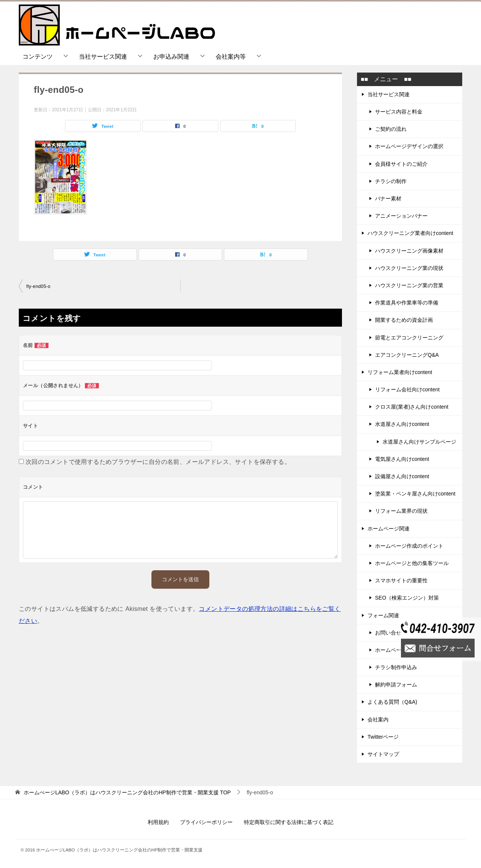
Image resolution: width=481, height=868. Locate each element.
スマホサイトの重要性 (401, 580)
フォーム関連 (383, 615)
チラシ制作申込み (396, 667)
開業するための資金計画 (404, 320)
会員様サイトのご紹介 (401, 164)
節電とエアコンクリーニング (409, 338)
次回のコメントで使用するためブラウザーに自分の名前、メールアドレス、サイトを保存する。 (158, 462)
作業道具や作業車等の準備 (407, 303)
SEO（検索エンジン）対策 (407, 598)
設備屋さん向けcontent (402, 476)
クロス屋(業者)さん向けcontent (412, 407)
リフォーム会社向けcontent (407, 389)
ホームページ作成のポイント (409, 546)
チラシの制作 (391, 181)
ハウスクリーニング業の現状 (409, 268)
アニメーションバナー (401, 216)
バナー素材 (388, 198)
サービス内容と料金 (399, 112)
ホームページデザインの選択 (409, 146)
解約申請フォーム (396, 685)
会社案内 (378, 720)
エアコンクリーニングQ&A (407, 355)
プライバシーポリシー (206, 822)
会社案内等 (231, 57)
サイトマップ (383, 754)
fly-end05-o (38, 286)
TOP (127, 792)
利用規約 (158, 822)
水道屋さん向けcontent (402, 424)
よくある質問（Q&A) (392, 702)
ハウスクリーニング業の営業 (409, 285)
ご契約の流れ (391, 129)
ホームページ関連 (389, 529)
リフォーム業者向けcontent (400, 372)
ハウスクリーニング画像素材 (409, 251)
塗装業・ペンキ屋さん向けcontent (415, 494)
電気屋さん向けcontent (402, 459)
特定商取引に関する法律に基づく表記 (289, 822)
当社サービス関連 (103, 57)
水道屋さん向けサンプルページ (419, 442)
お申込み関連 (171, 57)
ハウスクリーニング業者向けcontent (410, 233)
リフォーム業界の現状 (401, 511)
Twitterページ (383, 737)
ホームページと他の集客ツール (412, 563)
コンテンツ (38, 57)
